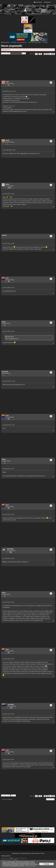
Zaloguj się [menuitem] (47, 2)
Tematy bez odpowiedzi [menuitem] (41, 5)
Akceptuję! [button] (47, 864)
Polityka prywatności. (6, 856)
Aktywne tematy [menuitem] (51, 5)
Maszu (7, 184)
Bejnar (4, 322)
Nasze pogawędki (12, 46)
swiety (7, 140)
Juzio (7, 278)
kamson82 (5, 372)
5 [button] (46, 54)
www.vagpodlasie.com (9, 291)
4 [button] (44, 54)
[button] (36, 54)
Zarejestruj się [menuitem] (38, 2)
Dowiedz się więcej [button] (30, 866)
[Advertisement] (28, 68)
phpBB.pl (16, 860)
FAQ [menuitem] (1, 14)
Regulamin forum (6, 50)
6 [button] (48, 54)
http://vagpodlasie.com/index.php (27, 153)
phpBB (11, 858)
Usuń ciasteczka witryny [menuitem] (25, 853)
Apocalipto (10, 549)
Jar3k (7, 82)
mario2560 (11, 704)
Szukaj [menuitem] (5, 14)
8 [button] (52, 54)
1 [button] (41, 54)
